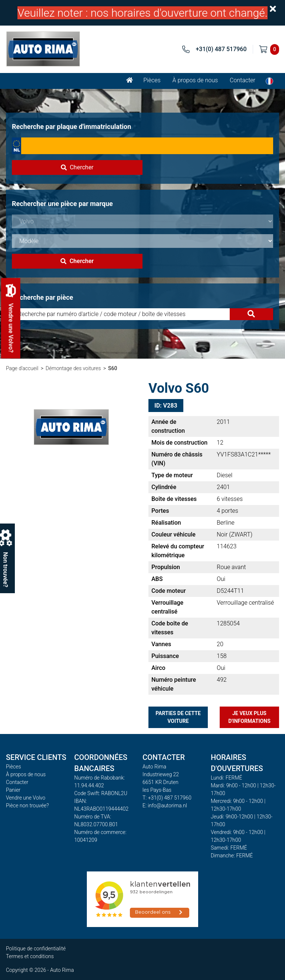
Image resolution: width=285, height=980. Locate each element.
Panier (13, 790)
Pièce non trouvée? (27, 805)
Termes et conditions (30, 956)
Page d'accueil (22, 368)
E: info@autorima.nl (165, 805)
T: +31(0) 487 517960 (167, 798)
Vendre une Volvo (26, 798)
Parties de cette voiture (178, 717)
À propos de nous (195, 80)
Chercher (77, 167)
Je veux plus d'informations (249, 717)
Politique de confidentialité (36, 949)
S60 (112, 368)
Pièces (152, 80)
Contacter (243, 80)
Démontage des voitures (73, 368)
